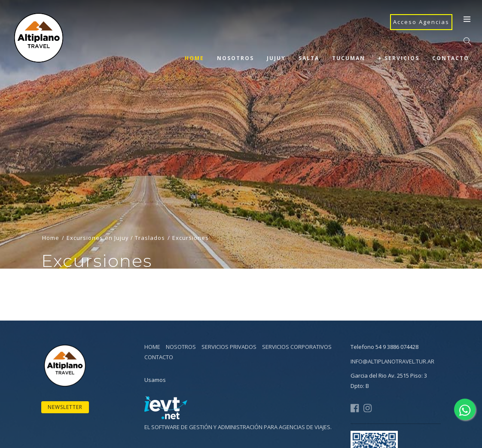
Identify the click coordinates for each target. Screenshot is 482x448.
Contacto (451, 58)
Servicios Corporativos (297, 347)
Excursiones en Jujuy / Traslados (116, 248)
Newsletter (65, 407)
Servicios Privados (229, 347)
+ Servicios (399, 58)
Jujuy (276, 58)
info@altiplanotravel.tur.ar (392, 361)
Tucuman (349, 58)
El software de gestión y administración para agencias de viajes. (238, 427)
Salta (309, 58)
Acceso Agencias (421, 22)
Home (194, 58)
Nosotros (235, 58)
